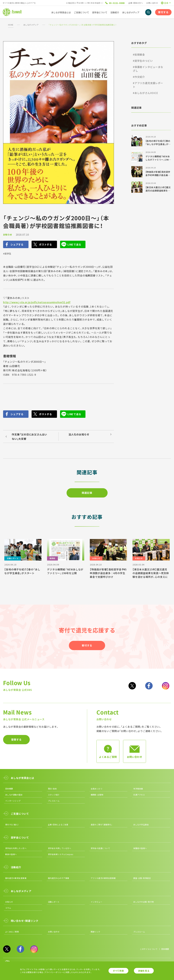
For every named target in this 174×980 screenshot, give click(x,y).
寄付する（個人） (12, 825)
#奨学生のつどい (143, 61)
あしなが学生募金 (141, 825)
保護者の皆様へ (140, 848)
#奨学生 (7, 254)
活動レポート (54, 902)
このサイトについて (149, 949)
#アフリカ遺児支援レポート (148, 85)
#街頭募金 (139, 54)
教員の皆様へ (11, 854)
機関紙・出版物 (97, 795)
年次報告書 (138, 789)
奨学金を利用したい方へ (16, 848)
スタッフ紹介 (54, 795)
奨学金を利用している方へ (60, 848)
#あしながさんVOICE (145, 93)
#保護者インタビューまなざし (148, 69)
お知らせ (8, 235)
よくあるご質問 (12, 932)
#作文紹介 (139, 77)
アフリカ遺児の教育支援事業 (103, 878)
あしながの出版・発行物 (143, 902)
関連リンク (96, 932)
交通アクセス (139, 795)
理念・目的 (52, 789)
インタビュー (97, 902)
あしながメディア (31, 25)
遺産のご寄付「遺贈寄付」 (102, 825)
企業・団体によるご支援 (58, 825)
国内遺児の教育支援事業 (16, 878)
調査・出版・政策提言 (142, 878)
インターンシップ (13, 801)
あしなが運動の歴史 (14, 795)
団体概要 (9, 789)
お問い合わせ (152, 3)
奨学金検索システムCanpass (61, 854)
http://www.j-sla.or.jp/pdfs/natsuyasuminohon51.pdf (37, 302)
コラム (8, 908)
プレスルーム (54, 801)
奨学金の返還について (100, 848)
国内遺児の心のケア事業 (59, 878)
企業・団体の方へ (136, 3)
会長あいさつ (97, 789)
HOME (11, 25)
